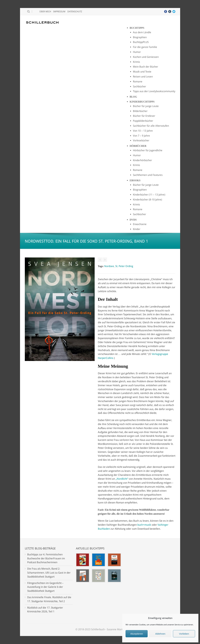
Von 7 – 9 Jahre (141, 136)
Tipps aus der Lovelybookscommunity (154, 91)
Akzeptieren (137, 634)
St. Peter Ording (124, 266)
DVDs (133, 220)
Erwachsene (140, 224)
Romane (138, 82)
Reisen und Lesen (143, 77)
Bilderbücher (140, 111)
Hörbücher (138, 146)
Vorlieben (184, 634)
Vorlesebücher (141, 140)
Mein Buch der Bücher (145, 67)
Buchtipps (137, 28)
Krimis (136, 62)
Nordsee (109, 266)
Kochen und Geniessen (146, 57)
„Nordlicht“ (122, 479)
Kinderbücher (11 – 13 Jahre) (149, 195)
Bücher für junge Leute (146, 106)
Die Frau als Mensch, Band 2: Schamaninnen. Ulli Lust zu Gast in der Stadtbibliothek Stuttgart (49, 573)
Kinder (137, 229)
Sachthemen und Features (148, 175)
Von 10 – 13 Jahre (143, 131)
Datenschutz (75, 11)
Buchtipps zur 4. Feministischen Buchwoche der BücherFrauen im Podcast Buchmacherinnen (46, 558)
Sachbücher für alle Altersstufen (151, 126)
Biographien (140, 37)
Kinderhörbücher (142, 160)
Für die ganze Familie (145, 47)
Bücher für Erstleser (144, 116)
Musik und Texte (142, 72)
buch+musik (144, 525)
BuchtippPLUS (141, 42)
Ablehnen (160, 634)
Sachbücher (139, 86)
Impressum (59, 11)
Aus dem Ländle (142, 32)
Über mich (45, 11)
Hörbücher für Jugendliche (148, 150)
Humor (137, 52)
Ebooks (135, 180)
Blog (133, 97)
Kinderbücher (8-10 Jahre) (147, 200)
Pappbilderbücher (143, 121)
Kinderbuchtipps (142, 102)
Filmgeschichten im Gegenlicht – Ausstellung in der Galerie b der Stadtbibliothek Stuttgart (45, 587)
